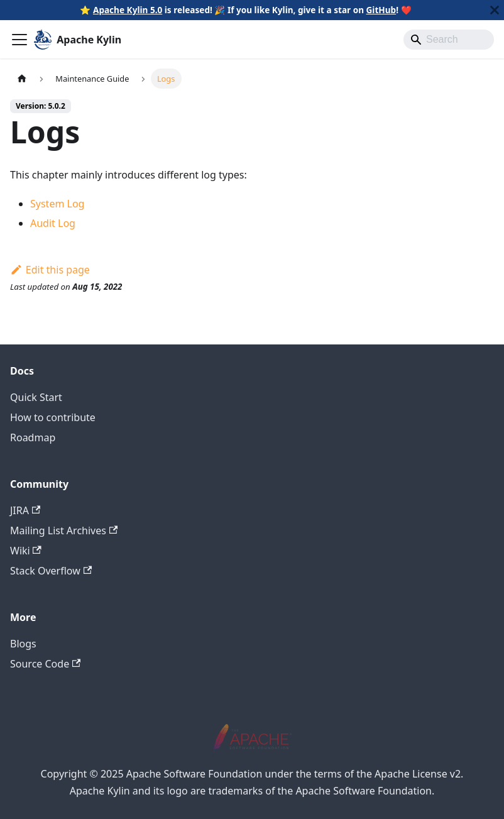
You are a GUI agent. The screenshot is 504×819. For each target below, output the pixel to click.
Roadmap (33, 437)
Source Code (45, 664)
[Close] (495, 10)
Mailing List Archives (64, 530)
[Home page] (22, 78)
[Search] (449, 40)
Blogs (23, 644)
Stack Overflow (51, 571)
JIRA (25, 510)
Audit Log (53, 223)
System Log (57, 204)
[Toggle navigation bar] (19, 40)
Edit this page (50, 270)
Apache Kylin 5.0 (128, 10)
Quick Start (36, 397)
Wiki (26, 551)
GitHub (381, 10)
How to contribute (53, 417)
